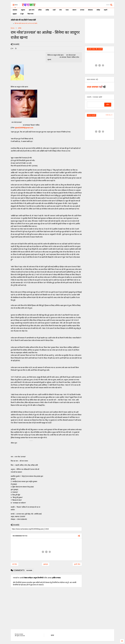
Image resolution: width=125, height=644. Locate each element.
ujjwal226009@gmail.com (24, 128)
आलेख (47, 10)
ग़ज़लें (54, 10)
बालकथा (15, 10)
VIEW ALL (109, 115)
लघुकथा (23, 10)
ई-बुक (22, 14)
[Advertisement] (100, 31)
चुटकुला (15, 14)
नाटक (67, 10)
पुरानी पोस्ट (77, 564)
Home (13, 28)
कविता (40, 10)
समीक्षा (98, 10)
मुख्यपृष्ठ (46, 564)
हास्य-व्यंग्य (32, 10)
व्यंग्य (60, 10)
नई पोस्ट (15, 564)
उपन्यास (82, 10)
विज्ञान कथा (30, 14)
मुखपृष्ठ (52, 635)
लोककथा (90, 10)
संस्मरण (74, 10)
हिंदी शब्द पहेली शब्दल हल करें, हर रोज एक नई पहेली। (26, 23)
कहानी (106, 10)
